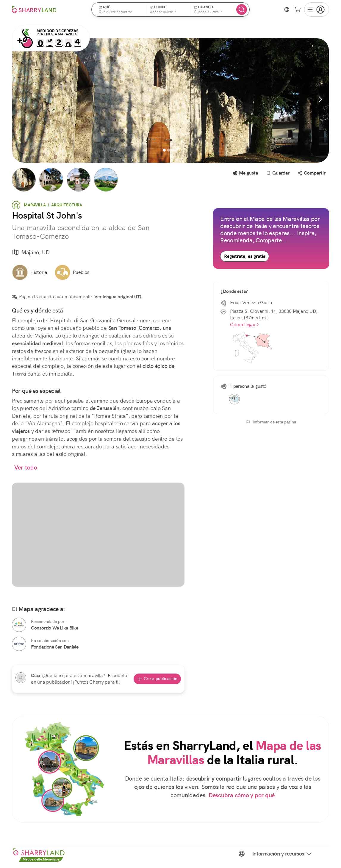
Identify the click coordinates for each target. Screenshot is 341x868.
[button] (121, 10)
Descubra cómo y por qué (242, 795)
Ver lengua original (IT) (118, 297)
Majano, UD (31, 253)
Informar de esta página (271, 422)
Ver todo (26, 468)
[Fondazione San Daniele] (19, 644)
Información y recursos (282, 854)
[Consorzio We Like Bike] (19, 625)
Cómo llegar (245, 325)
